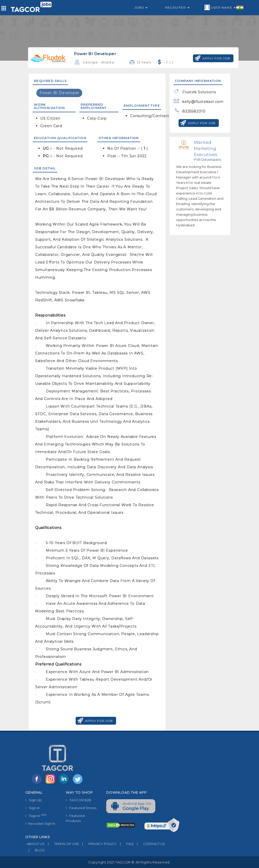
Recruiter (177, 7)
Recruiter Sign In (40, 824)
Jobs (141, 7)
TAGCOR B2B (79, 800)
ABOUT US (35, 844)
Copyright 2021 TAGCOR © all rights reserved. (129, 862)
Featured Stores (81, 808)
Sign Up (34, 800)
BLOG (35, 850)
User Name (224, 8)
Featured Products (75, 818)
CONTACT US (149, 844)
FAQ (125, 844)
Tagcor (36, 816)
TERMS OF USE (62, 844)
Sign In (33, 808)
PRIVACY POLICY (98, 844)
